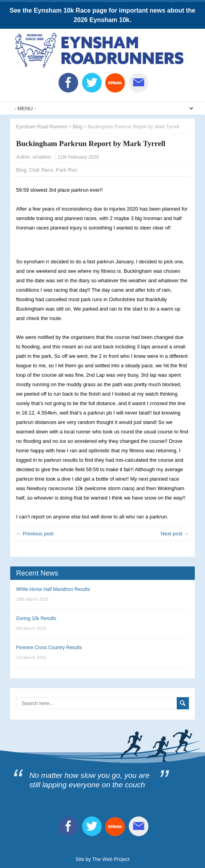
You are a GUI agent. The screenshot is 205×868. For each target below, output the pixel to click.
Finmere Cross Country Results (49, 648)
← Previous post (35, 534)
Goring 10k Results (36, 618)
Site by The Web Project (102, 859)
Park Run (66, 170)
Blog (21, 170)
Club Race (41, 170)
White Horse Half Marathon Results (53, 589)
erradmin (42, 157)
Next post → (175, 534)
